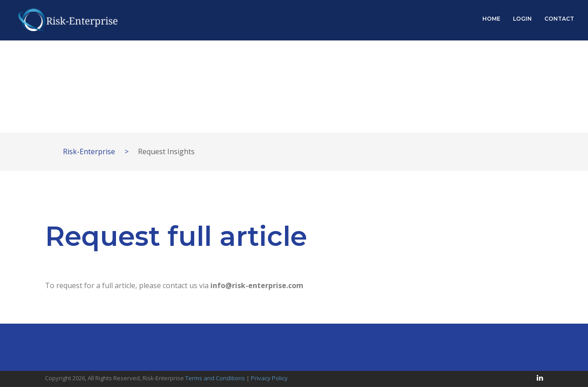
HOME (491, 19)
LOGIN (522, 19)
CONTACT (559, 19)
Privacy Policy (269, 378)
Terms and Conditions (215, 378)
